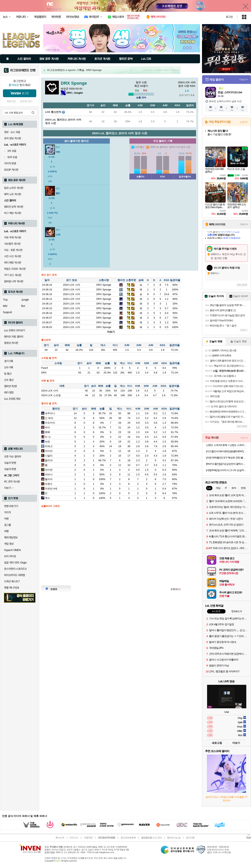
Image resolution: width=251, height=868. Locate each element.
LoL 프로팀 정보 (12, 399)
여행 (6, 531)
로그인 (229, 17)
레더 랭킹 (9, 392)
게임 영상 (9, 544)
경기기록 (9, 361)
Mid (5, 306)
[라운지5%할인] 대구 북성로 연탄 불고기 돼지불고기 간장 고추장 (227, 458)
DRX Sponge (104, 285)
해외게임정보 (11, 537)
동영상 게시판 (11, 343)
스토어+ (244, 122)
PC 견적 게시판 (12, 482)
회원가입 (11, 101)
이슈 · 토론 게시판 (13, 250)
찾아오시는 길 (174, 838)
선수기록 (9, 367)
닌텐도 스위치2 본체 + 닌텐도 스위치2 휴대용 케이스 (227, 445)
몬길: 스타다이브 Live (230, 92)
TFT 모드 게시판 (13, 275)
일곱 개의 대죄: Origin (15, 563)
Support (8, 312)
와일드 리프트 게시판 (15, 269)
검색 (33, 112)
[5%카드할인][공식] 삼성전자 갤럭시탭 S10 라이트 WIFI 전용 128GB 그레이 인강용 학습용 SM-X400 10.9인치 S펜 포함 (227, 464)
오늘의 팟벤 (10, 469)
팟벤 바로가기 (11, 506)
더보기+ (244, 80)
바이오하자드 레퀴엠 (15, 575)
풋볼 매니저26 (12, 588)
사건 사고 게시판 (13, 256)
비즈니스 (74, 838)
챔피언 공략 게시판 (14, 207)
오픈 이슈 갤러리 (13, 457)
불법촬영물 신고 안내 (151, 838)
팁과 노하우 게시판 (14, 188)
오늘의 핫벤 (10, 463)
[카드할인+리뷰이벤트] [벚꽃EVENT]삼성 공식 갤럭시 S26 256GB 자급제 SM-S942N (227, 451)
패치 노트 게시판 (13, 194)
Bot (23, 306)
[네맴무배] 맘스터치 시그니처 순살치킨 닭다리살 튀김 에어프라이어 (227, 470)
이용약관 (88, 838)
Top (5, 300)
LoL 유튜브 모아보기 (15, 330)
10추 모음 (11, 157)
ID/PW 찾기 (26, 101)
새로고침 (241, 285)
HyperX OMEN (12, 550)
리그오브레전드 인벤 (23, 70)
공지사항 (190, 838)
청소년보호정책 (128, 838)
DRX (44, 373)
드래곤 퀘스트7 (12, 581)
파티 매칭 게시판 (13, 263)
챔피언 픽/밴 (10, 386)
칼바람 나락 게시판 (14, 281)
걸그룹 (7, 525)
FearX (45, 368)
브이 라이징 (10, 556)
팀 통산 (8, 374)
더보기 (111, 332)
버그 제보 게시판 (13, 213)
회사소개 (60, 838)
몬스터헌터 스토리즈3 (15, 569)
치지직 (7, 512)
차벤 (6, 519)
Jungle (25, 300)
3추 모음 (10, 151)
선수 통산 (9, 380)
